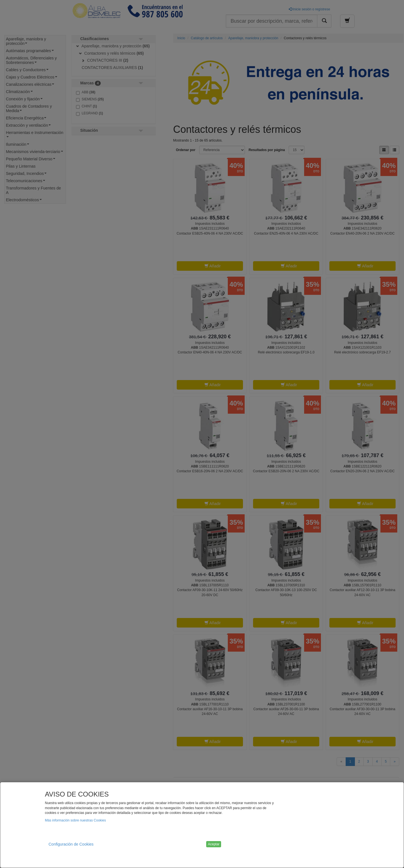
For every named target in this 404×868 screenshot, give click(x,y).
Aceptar (214, 844)
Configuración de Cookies (71, 844)
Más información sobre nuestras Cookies (75, 820)
